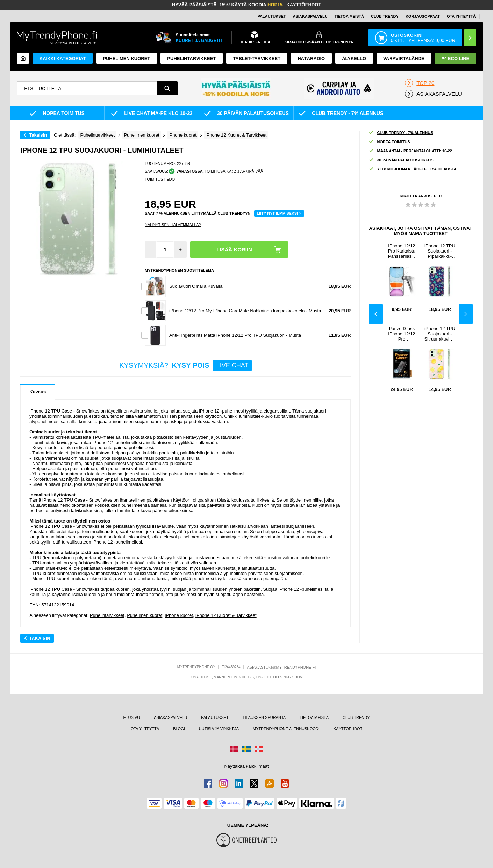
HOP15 (275, 5)
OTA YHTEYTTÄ (461, 16)
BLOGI (179, 729)
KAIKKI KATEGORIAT (63, 59)
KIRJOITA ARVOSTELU (421, 196)
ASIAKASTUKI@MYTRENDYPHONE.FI (281, 667)
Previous (376, 314)
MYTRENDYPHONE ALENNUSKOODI (286, 729)
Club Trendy (385, 16)
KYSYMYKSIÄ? (185, 366)
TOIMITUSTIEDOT (161, 179)
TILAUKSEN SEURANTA (264, 717)
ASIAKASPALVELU (310, 16)
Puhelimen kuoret (126, 59)
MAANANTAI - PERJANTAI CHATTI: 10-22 (410, 151)
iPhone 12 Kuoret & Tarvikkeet (226, 615)
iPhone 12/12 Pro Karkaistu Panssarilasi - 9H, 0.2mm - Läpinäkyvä (402, 251)
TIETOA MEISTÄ (349, 16)
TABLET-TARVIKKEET (257, 59)
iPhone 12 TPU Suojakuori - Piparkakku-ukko (440, 251)
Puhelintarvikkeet (107, 615)
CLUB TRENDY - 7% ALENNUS (401, 133)
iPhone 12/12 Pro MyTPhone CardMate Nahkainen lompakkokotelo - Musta (245, 311)
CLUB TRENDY (356, 717)
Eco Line (455, 59)
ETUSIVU (132, 717)
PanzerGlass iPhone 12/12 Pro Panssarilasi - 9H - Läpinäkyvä (402, 334)
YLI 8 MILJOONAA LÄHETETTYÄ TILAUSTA (412, 169)
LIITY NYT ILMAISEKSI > (279, 213)
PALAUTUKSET (271, 16)
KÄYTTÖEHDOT (304, 5)
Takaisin (38, 135)
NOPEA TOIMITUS (389, 142)
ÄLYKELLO (354, 59)
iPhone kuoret (179, 615)
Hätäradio (311, 59)
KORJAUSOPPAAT (423, 16)
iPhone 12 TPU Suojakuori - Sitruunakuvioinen (440, 334)
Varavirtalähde (404, 59)
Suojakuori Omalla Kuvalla (196, 286)
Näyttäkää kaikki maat (246, 766)
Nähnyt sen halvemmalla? (173, 225)
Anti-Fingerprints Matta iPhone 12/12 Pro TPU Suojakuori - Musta (235, 335)
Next (466, 314)
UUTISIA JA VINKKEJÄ (219, 729)
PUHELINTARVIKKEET (191, 59)
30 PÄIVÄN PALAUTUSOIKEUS (401, 160)
